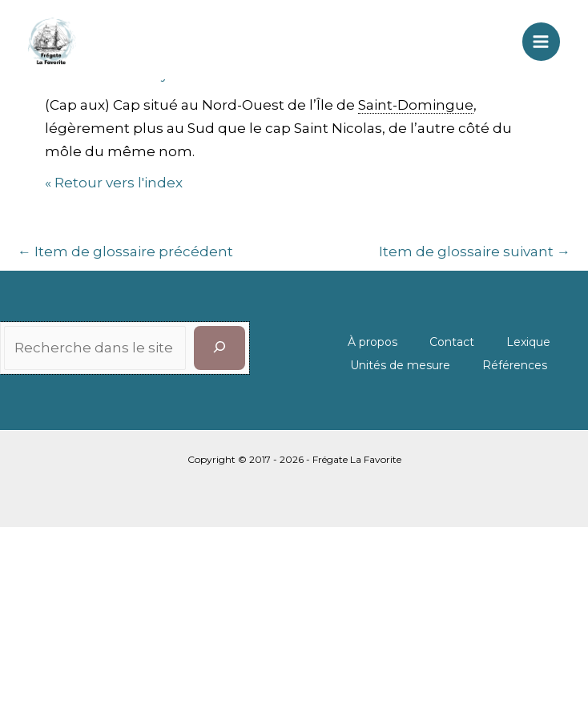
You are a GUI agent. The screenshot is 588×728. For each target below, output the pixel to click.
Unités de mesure (400, 365)
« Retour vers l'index (114, 183)
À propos (373, 342)
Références (515, 365)
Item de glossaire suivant (475, 251)
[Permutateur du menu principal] (542, 42)
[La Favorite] (52, 42)
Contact (452, 342)
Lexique (528, 342)
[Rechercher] (219, 348)
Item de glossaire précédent (125, 251)
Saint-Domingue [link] (416, 105)
